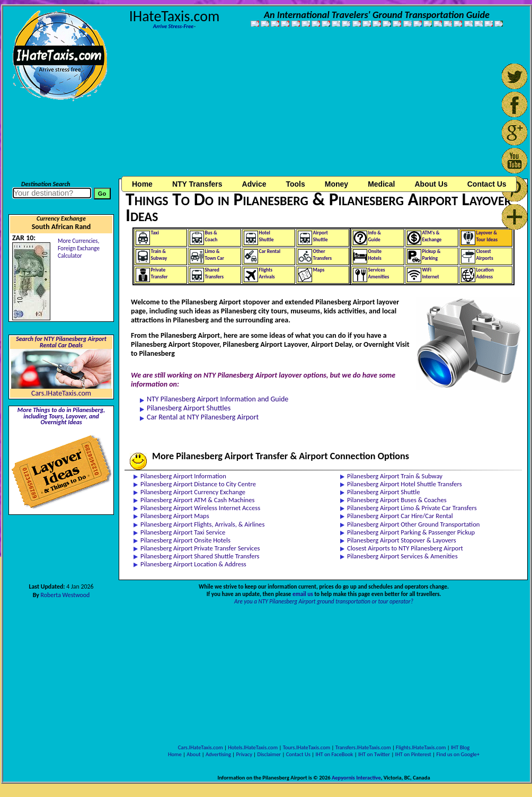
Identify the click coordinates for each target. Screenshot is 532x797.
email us (303, 594)
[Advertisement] (204, 108)
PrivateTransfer (159, 273)
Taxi (155, 233)
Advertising (218, 754)
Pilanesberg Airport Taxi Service (183, 532)
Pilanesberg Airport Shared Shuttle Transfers (200, 556)
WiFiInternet (431, 273)
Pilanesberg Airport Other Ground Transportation (413, 524)
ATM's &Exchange (432, 236)
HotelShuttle (267, 236)
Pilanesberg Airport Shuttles (189, 408)
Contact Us (298, 754)
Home (142, 184)
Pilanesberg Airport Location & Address (193, 564)
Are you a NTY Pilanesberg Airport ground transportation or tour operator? (324, 601)
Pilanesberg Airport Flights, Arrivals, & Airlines (202, 524)
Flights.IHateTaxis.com (421, 747)
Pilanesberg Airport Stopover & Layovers (402, 540)
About (193, 754)
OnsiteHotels (375, 255)
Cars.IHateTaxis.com (61, 393)
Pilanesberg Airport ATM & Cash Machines (197, 500)
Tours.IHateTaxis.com (307, 747)
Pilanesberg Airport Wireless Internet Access (200, 508)
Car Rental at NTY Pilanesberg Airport (203, 417)
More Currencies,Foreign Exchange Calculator (79, 248)
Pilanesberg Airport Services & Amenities (402, 556)
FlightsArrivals (267, 273)
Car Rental (270, 251)
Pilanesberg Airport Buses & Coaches (397, 500)
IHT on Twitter (374, 754)
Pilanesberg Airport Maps (175, 516)
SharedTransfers (215, 273)
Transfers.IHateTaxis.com (363, 747)
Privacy (244, 754)
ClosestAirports (485, 255)
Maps (319, 270)
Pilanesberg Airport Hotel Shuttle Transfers (405, 484)
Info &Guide (375, 236)
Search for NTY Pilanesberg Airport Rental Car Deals (61, 342)
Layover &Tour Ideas (487, 236)
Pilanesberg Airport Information (183, 476)
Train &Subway (159, 255)
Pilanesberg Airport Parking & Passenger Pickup (411, 532)
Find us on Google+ (458, 754)
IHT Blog (460, 747)
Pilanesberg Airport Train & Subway (395, 476)
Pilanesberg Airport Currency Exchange (193, 492)
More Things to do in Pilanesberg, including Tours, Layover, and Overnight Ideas (61, 416)
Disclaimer (269, 754)
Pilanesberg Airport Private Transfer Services (200, 548)
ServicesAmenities (379, 273)
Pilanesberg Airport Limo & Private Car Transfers (412, 508)
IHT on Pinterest (413, 754)
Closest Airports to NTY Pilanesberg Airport (405, 548)
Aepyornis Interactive (356, 778)
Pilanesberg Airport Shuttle (383, 492)
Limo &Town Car (215, 255)
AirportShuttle (321, 236)
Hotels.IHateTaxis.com (253, 747)
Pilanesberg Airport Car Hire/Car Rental (400, 516)
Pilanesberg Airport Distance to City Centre (198, 484)
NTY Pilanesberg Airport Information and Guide (218, 399)
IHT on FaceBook (334, 754)
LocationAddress (485, 273)
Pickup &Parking (432, 255)
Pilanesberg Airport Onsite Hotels (185, 540)
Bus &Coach (211, 236)
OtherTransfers (323, 255)
